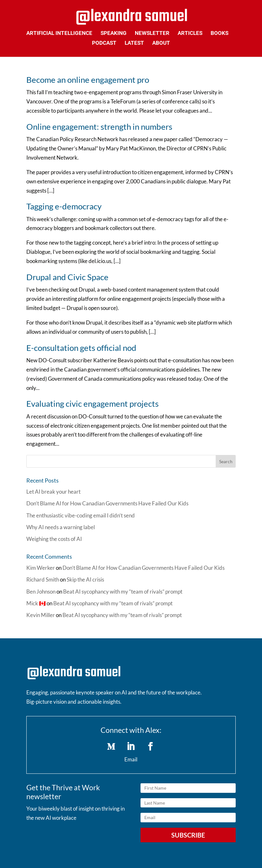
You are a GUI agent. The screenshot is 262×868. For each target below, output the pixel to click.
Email (131, 759)
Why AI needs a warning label (61, 527)
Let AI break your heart (53, 492)
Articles (190, 33)
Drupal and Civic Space (67, 277)
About (161, 43)
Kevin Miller (41, 615)
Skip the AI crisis (85, 579)
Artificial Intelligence (59, 33)
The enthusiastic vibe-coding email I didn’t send (81, 515)
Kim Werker (41, 568)
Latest (134, 43)
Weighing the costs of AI (54, 539)
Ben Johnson (41, 592)
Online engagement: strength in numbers (99, 127)
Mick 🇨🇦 (36, 603)
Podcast (104, 43)
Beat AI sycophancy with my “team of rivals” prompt (123, 592)
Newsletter (152, 33)
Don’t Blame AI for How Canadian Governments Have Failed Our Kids (107, 503)
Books (219, 33)
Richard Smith (43, 579)
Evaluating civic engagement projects (92, 404)
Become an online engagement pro (88, 80)
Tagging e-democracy (64, 206)
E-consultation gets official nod (81, 348)
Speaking (114, 33)
